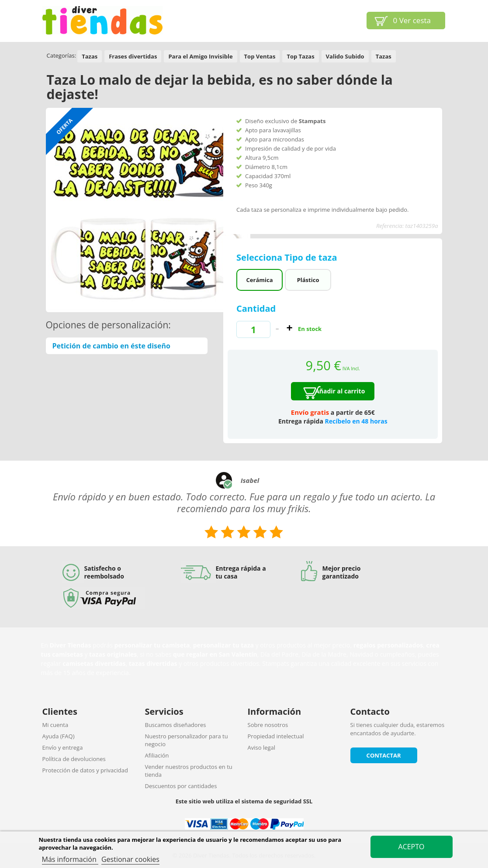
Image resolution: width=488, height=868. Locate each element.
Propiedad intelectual (276, 736)
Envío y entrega (63, 747)
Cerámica (260, 280)
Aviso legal (262, 747)
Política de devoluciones (74, 759)
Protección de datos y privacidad (85, 770)
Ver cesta (412, 20)
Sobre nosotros (268, 725)
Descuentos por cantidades (181, 786)
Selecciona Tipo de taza (288, 257)
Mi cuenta (55, 725)
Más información (70, 859)
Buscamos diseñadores (176, 725)
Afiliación (157, 755)
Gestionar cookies (130, 859)
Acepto (412, 847)
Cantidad (256, 308)
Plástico (308, 280)
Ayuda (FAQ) (59, 736)
